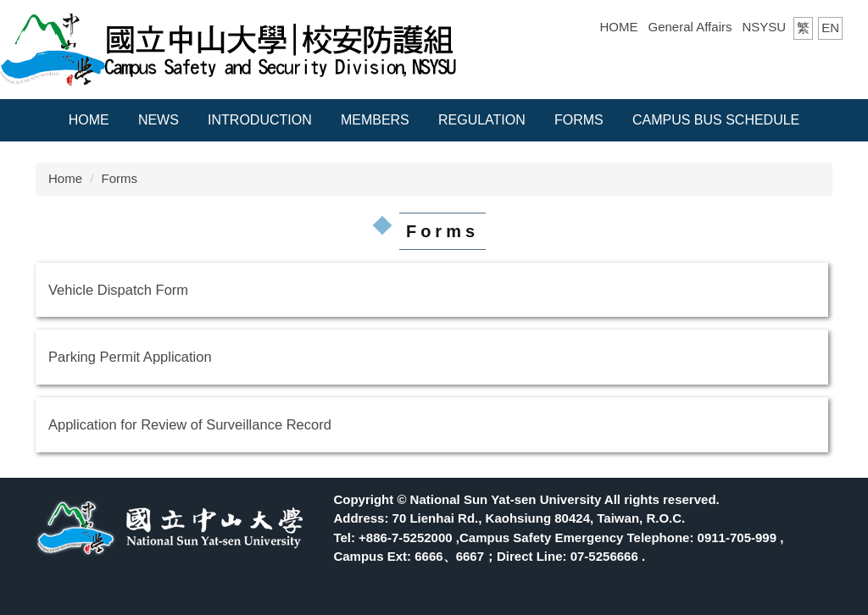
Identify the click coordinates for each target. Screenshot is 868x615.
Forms (579, 120)
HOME (619, 27)
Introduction (260, 120)
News (159, 120)
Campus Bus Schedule (716, 120)
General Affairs (690, 27)
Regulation (482, 120)
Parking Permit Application (130, 357)
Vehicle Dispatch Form (118, 290)
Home (89, 120)
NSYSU (764, 27)
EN (830, 28)
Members (375, 120)
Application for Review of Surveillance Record (190, 424)
